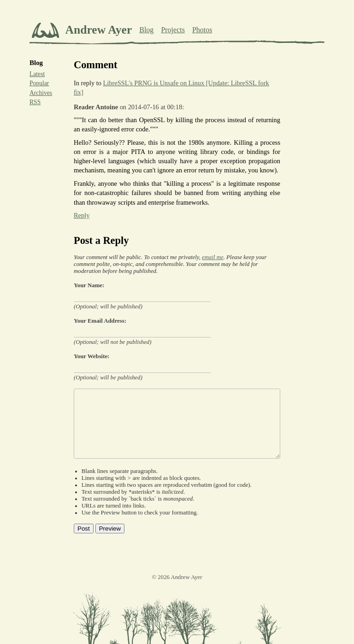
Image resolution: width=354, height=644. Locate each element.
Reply (82, 215)
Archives (41, 93)
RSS (35, 102)
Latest (37, 74)
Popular (39, 83)
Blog (146, 30)
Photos (202, 30)
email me (213, 257)
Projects (173, 30)
